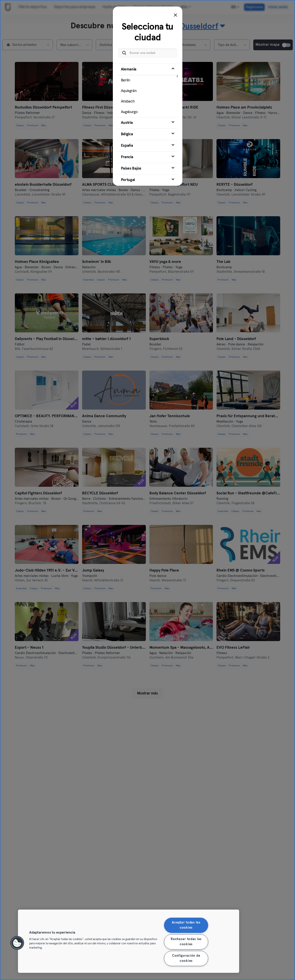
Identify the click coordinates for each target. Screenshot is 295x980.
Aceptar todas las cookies (186, 925)
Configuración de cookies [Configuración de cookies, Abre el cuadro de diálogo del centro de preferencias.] (186, 958)
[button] (17, 943)
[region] (129, 941)
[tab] (148, 90)
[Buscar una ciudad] (148, 53)
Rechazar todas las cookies (186, 942)
